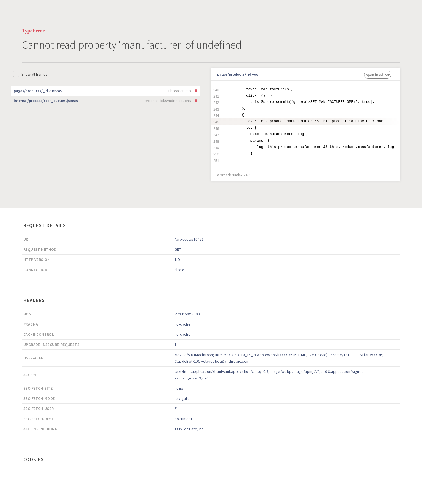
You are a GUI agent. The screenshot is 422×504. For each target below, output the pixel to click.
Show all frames (35, 74)
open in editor (378, 75)
